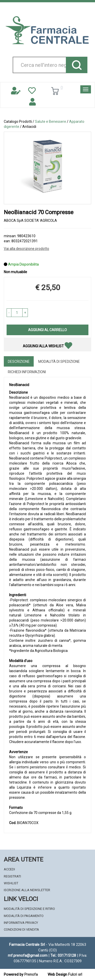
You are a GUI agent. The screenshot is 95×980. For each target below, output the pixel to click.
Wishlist (11, 883)
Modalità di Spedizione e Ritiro (29, 909)
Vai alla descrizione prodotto (26, 249)
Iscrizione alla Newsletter (27, 890)
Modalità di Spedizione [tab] (59, 362)
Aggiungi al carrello (48, 330)
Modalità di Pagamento (24, 916)
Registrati (12, 876)
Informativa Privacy (21, 923)
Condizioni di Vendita (21, 929)
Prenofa (31, 974)
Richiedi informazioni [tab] (27, 372)
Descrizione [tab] (19, 362)
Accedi (9, 869)
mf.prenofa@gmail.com (28, 955)
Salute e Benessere (51, 122)
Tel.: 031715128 (63, 955)
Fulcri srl (75, 974)
